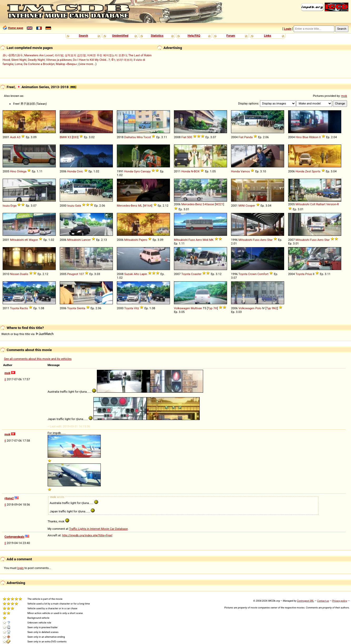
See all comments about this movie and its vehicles (38, 359)
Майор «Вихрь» (66, 64)
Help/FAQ (194, 36)
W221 (219, 204)
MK (211, 240)
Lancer (86, 240)
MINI (242, 206)
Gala (78, 206)
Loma (19, 64)
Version (331, 204)
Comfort (263, 274)
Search (83, 36)
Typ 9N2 (272, 308)
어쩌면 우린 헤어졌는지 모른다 (107, 55)
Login (288, 29)
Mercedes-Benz (127, 206)
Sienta (81, 308)
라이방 (59, 55)
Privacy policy (340, 601)
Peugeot (73, 274)
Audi (13, 137)
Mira (140, 137)
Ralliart (321, 204)
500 (190, 137)
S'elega (22, 171)
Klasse (210, 204)
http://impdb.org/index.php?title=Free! (87, 535)
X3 (69, 137)
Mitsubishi (302, 204)
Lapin (143, 274)
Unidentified (120, 36)
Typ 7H (212, 308)
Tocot (147, 137)
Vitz (136, 308)
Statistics (157, 36)
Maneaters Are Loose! (39, 55)
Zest (308, 171)
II (320, 137)
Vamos (245, 171)
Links (267, 36)
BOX (197, 171)
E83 (75, 137)
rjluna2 (9, 498)
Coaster (196, 274)
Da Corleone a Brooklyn (39, 64)
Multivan (196, 308)
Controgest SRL (305, 601)
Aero (199, 240)
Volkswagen (182, 308)
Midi (205, 240)
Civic (80, 171)
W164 (148, 206)
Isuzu (6, 206)
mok (344, 96)
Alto (136, 274)
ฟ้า (113, 60)
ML (140, 206)
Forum (231, 36)
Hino (299, 137)
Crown (252, 274)
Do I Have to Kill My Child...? (92, 60)
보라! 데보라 (124, 60)
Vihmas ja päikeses (59, 60)
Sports (316, 171)
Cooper (250, 206)
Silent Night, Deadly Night (28, 60)
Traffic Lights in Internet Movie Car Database (98, 529)
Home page (16, 28)
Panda (248, 137)
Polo (258, 308)
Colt (313, 204)
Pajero (143, 240)
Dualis (24, 274)
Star (270, 240)
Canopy (146, 171)
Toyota (186, 274)
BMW (63, 137)
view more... (87, 64)
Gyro (137, 171)
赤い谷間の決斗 (13, 55)
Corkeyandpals (14, 537)
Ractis (24, 308)
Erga (14, 206)
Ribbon (314, 137)
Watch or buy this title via (27, 334)
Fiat (184, 137)
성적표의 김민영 (75, 55)
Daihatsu (130, 137)
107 (81, 274)
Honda (71, 171)
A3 (19, 137)
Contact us (323, 601)
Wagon (33, 240)
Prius (309, 274)
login (21, 568)
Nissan (15, 274)
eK (26, 240)
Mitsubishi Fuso (184, 240)
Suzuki (129, 274)
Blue (305, 137)
